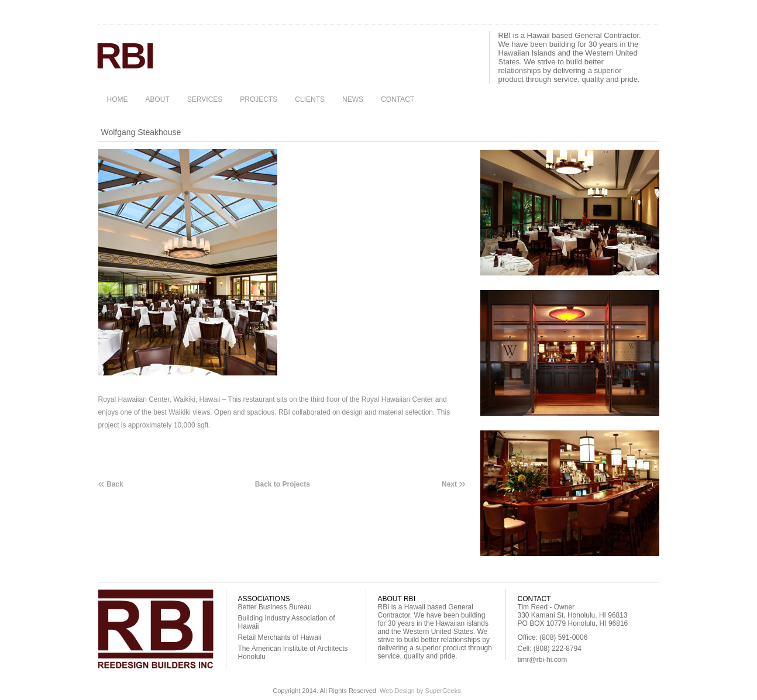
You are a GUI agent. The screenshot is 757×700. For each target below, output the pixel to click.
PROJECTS (259, 99)
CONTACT (398, 99)
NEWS (353, 99)
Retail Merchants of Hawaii (280, 637)
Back (111, 484)
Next (453, 484)
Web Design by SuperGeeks (420, 691)
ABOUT (158, 99)
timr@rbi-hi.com (543, 660)
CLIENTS (310, 99)
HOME (118, 99)
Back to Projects (283, 484)
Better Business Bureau (275, 607)
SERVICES (205, 99)
